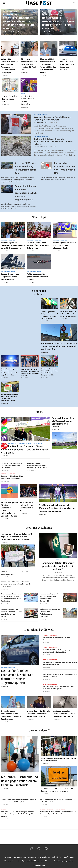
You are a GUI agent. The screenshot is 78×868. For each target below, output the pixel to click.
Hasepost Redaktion (41, 122)
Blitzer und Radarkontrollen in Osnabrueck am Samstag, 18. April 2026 (29, 65)
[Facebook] (32, 849)
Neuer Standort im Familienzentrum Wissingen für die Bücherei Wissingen (58, 760)
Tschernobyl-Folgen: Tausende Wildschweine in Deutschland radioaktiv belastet (54, 141)
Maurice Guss (48, 32)
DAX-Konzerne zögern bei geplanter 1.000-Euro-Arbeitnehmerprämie (59, 688)
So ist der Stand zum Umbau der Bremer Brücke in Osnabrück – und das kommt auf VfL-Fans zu (24, 449)
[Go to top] (39, 865)
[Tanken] (4, 430)
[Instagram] (46, 849)
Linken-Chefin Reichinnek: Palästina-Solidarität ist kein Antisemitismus (38, 714)
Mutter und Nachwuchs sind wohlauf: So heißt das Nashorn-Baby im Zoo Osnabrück (58, 813)
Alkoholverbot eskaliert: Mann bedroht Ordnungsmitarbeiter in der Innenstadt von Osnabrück (59, 347)
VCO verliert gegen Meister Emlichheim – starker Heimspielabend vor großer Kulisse (9, 509)
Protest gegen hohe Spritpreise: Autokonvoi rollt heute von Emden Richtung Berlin (49, 315)
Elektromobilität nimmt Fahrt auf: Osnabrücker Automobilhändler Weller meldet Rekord (48, 66)
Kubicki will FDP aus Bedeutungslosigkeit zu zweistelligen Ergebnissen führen (59, 651)
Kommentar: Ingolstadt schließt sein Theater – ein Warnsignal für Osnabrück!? (50, 598)
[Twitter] (39, 849)
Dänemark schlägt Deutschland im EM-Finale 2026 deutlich (12, 477)
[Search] (74, 3)
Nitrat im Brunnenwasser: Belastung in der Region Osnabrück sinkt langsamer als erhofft (9, 398)
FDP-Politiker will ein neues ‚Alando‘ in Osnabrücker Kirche (15, 573)
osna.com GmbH (21, 857)
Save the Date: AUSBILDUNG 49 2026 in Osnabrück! (28, 100)
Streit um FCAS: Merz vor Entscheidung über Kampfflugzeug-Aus (26, 168)
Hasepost (8, 32)
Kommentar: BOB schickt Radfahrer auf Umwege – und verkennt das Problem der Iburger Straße (16, 584)
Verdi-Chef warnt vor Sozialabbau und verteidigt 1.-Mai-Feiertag (53, 118)
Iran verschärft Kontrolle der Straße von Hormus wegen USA (65, 168)
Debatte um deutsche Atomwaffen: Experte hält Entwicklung (38, 245)
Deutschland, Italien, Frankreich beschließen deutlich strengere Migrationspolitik (26, 193)
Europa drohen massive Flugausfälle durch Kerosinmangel (11, 277)
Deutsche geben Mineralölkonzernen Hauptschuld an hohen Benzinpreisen (11, 715)
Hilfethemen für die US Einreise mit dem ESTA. (35, 861)
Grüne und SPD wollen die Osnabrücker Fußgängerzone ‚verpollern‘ (50, 613)
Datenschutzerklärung (43, 857)
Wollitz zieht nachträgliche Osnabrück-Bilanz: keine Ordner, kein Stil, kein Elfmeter (58, 22)
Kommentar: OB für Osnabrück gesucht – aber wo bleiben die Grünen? (58, 566)
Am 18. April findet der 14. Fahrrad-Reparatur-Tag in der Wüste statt (68, 314)
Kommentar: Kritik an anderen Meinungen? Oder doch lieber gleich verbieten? (11, 613)
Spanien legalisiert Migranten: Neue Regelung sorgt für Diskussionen (13, 245)
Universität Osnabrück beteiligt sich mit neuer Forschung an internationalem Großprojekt (10, 66)
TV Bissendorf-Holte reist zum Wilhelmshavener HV (28, 507)
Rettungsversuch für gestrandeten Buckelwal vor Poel (38, 277)
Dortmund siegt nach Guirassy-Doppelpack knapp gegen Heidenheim (12, 466)
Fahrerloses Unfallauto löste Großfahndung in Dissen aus (67, 63)
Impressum (32, 857)
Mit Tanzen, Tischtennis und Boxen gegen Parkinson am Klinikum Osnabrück (19, 781)
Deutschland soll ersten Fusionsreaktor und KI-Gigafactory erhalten (60, 675)
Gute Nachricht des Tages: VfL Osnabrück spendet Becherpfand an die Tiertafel (64, 423)
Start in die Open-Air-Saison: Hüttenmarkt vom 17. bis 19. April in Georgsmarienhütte (49, 372)
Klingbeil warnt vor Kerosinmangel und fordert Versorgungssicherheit (60, 663)
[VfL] (4, 438)
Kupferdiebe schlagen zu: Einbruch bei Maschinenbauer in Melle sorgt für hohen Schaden (9, 372)
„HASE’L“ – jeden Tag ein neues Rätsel (9, 99)
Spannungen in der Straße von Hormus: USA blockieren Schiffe (64, 245)
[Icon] (13, 230)
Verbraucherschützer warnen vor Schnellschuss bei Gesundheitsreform (64, 714)
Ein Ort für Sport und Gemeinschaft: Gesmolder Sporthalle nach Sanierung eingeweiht (58, 790)
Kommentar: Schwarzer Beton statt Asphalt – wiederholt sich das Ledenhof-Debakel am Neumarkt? (16, 537)
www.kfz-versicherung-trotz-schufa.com (62, 861)
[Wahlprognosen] (4, 422)
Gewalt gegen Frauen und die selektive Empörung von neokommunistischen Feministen (11, 598)
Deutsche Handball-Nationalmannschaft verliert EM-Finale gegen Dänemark (37, 466)
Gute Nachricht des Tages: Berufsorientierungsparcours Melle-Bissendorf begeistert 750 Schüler (30, 373)
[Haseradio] (4, 446)
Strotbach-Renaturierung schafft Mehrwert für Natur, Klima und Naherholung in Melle (19, 22)
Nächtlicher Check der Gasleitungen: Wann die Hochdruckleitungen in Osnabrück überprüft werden (18, 814)
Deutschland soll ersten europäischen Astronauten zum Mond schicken (57, 639)
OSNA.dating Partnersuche (12, 861)
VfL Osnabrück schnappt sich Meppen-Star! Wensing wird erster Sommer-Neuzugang (57, 508)
